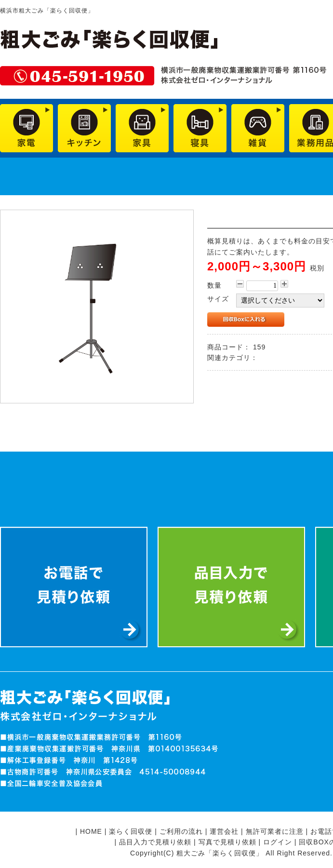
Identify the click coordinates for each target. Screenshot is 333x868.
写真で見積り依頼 (227, 842)
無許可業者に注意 (275, 831)
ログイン (278, 842)
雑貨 (267, 358)
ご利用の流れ (181, 831)
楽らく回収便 (131, 831)
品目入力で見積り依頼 (155, 842)
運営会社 (224, 831)
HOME (91, 831)
